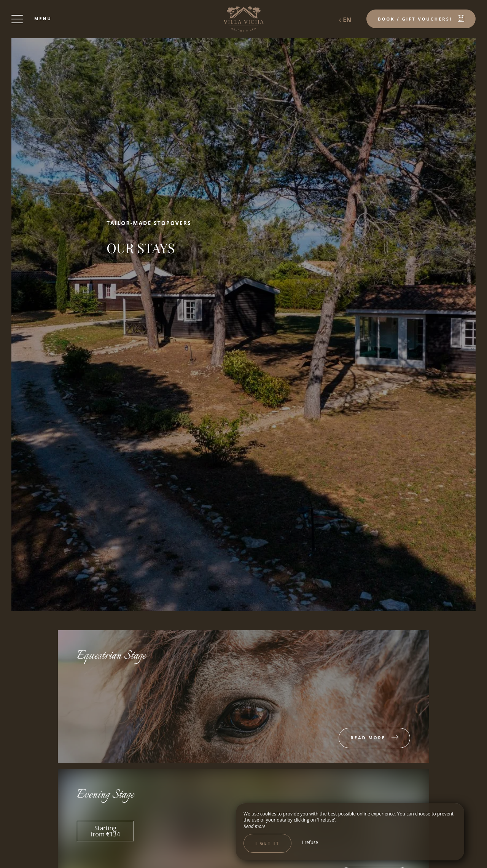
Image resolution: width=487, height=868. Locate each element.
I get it (267, 843)
